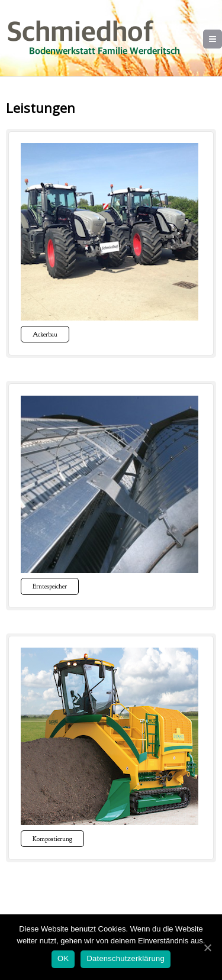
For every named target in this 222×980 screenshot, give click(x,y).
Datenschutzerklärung (125, 958)
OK (63, 958)
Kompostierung (52, 839)
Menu (222, 39)
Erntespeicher (50, 586)
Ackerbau (45, 334)
